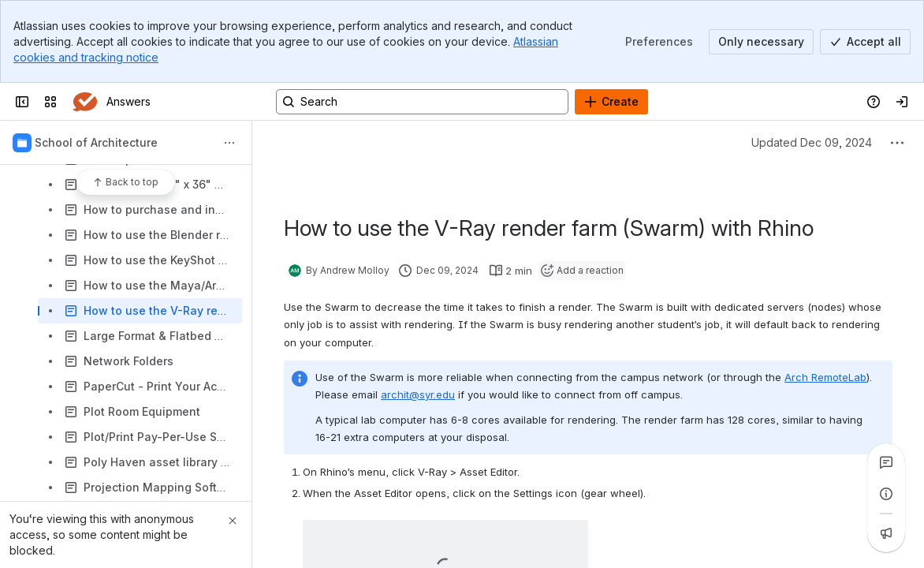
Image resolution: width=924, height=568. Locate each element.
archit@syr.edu (418, 394)
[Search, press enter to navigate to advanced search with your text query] (422, 102)
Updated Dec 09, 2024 (812, 142)
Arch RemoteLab (825, 377)
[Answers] (85, 102)
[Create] (611, 102)
